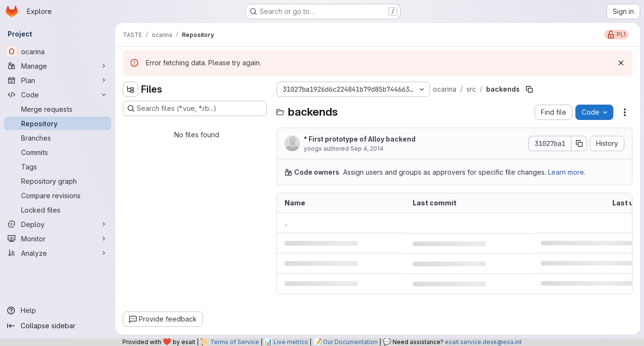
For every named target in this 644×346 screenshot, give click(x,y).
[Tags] (58, 167)
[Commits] (58, 152)
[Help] (58, 310)
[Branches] (58, 138)
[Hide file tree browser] (131, 89)
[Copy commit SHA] (579, 143)
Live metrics (291, 342)
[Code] (58, 95)
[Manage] (58, 66)
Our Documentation (350, 342)
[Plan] (58, 80)
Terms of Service (235, 342)
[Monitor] (58, 239)
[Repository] (58, 123)
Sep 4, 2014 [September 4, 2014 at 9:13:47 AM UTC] (367, 149)
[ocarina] (58, 51)
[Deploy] (58, 224)
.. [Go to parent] (286, 223)
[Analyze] (58, 253)
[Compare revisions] (58, 195)
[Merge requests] (58, 109)
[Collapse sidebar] (58, 326)
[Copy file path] (529, 89)
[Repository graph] (58, 181)
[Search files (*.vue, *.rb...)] (195, 108)
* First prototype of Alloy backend (360, 139)
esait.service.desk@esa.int (483, 342)
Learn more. (567, 172)
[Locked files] (58, 210)
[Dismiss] (621, 63)
